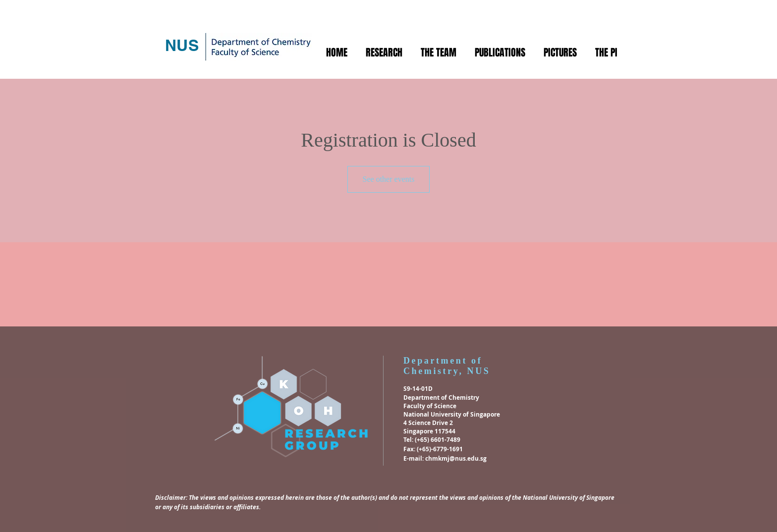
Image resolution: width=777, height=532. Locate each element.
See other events (389, 179)
